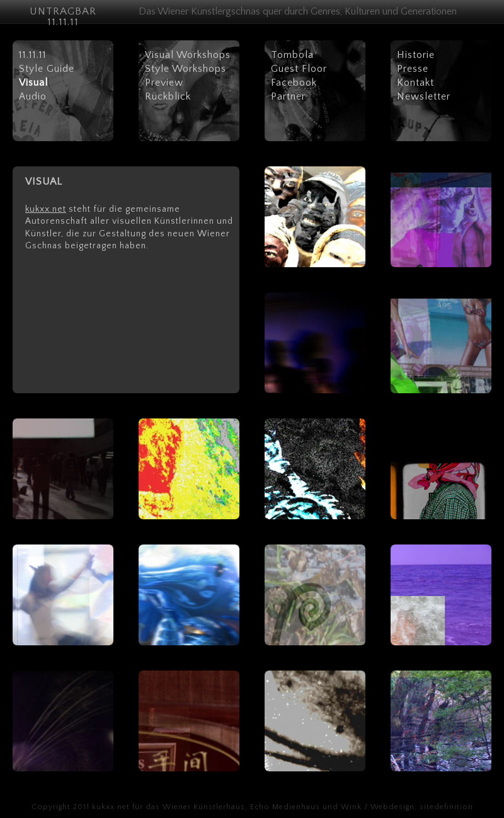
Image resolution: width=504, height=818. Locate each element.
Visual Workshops (188, 55)
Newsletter (424, 96)
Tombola (292, 55)
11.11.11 (33, 55)
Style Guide (47, 69)
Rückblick (168, 96)
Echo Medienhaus (285, 807)
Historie (416, 55)
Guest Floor (299, 69)
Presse (413, 69)
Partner (288, 96)
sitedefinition (446, 807)
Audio (33, 96)
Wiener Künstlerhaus (204, 807)
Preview (164, 83)
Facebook (294, 83)
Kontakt (415, 83)
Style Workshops (186, 69)
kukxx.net (46, 209)
